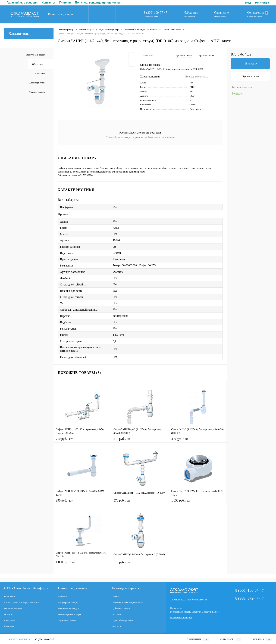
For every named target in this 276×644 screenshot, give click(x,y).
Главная (12, 3)
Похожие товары (37, 92)
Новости (8, 614)
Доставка (108, 3)
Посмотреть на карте (181, 618)
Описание (40, 73)
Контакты (9, 626)
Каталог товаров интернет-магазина (22, 602)
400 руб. (198, 441)
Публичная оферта (84, 3)
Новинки (62, 596)
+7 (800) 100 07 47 (44, 640)
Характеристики (37, 83)
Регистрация (262, 3)
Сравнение (221, 13)
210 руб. (140, 441)
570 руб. (140, 503)
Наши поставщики (13, 608)
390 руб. (82, 503)
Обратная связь (151, 17)
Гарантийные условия (122, 620)
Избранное (191, 13)
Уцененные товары (67, 620)
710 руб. (82, 441)
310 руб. (140, 564)
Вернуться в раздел (36, 55)
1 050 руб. (198, 503)
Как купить (10, 620)
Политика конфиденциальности (45, 3)
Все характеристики (197, 77)
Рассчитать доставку (243, 87)
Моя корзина (258, 13)
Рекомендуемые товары (69, 614)
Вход (248, 3)
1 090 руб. (82, 564)
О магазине (10, 596)
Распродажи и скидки (69, 608)
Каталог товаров (29, 33)
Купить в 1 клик (251, 76)
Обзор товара (39, 64)
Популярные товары (68, 602)
